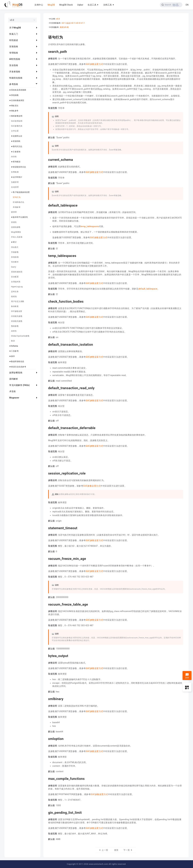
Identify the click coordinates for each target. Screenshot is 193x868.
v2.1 (73, 23)
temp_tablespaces (90, 226)
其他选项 (15, 257)
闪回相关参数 (17, 316)
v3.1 (64, 23)
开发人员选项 (17, 237)
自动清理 (15, 187)
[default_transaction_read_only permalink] (46, 388)
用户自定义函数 (18, 301)
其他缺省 (17, 207)
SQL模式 (15, 247)
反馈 (187, 676)
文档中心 (39, 5)
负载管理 (15, 182)
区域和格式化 (18, 202)
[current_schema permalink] (46, 159)
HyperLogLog (17, 287)
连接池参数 (16, 227)
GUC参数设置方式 (94, 64)
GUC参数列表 (17, 126)
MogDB (51, 5)
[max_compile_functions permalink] (46, 778)
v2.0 (78, 23)
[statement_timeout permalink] (46, 528)
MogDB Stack (66, 5)
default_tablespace (148, 289)
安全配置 (15, 277)
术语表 (13, 391)
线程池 (14, 297)
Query (14, 267)
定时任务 (15, 292)
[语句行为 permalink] (46, 37)
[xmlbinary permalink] (46, 699)
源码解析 (14, 379)
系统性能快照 (17, 272)
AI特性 (14, 331)
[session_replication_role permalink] (46, 473)
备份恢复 (15, 306)
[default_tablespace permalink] (46, 205)
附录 (13, 341)
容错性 (14, 222)
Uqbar (80, 5)
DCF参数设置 (17, 311)
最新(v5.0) (64, 27)
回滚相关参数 (17, 321)
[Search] (171, 5)
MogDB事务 (16, 232)
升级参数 (15, 252)
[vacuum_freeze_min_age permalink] (46, 558)
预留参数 (15, 326)
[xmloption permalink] (46, 738)
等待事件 (15, 262)
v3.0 (58, 19)
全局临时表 (16, 282)
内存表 (14, 157)
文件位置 (15, 131)
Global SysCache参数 (20, 336)
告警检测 (15, 172)
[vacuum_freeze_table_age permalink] (46, 604)
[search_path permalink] (46, 51)
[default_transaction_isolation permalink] (46, 344)
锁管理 (14, 212)
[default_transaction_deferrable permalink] (46, 428)
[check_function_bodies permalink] (46, 301)
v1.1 (83, 23)
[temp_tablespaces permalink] (46, 255)
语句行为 (17, 197)
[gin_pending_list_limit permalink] (46, 812)
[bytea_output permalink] (46, 655)
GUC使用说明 (17, 121)
